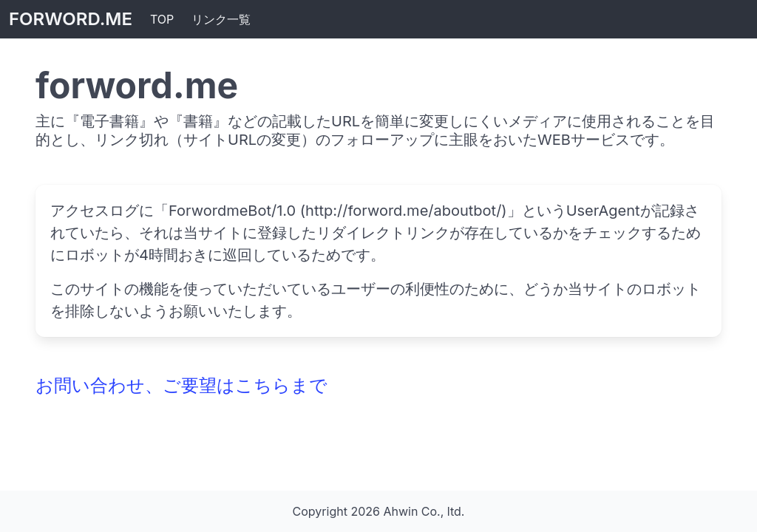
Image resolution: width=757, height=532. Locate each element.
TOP (162, 19)
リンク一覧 (221, 19)
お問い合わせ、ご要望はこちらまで (181, 385)
